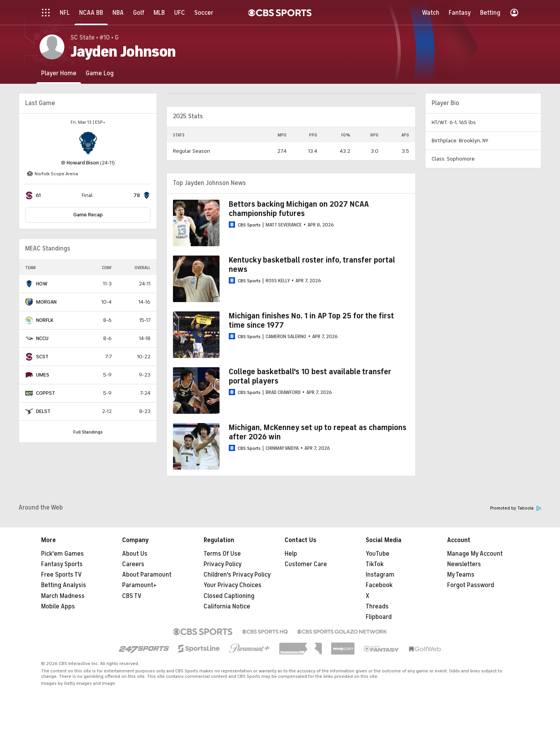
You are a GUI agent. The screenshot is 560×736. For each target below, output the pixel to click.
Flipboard (379, 617)
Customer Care (306, 564)
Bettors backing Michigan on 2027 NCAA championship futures (299, 209)
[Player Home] (59, 73)
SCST (42, 357)
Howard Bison (83, 163)
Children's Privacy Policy (237, 575)
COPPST (46, 393)
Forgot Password (471, 585)
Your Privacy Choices (232, 585)
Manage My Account (475, 554)
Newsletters (464, 564)
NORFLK (45, 320)
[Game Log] (100, 73)
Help (291, 554)
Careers (133, 564)
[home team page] (88, 143)
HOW (42, 284)
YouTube (378, 554)
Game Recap (88, 215)
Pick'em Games (62, 554)
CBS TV (132, 596)
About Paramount (147, 575)
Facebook (379, 585)
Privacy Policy (223, 564)
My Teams (461, 575)
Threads (377, 606)
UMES (43, 375)
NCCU (42, 338)
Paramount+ (139, 585)
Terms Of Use (222, 554)
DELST (43, 411)
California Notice (227, 606)
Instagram (380, 575)
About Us (135, 554)
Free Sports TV (61, 575)
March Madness (63, 596)
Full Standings (88, 432)
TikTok (375, 564)
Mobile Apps (58, 606)
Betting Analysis (64, 585)
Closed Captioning (229, 596)
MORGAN (46, 302)
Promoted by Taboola (516, 508)
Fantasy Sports (62, 564)
